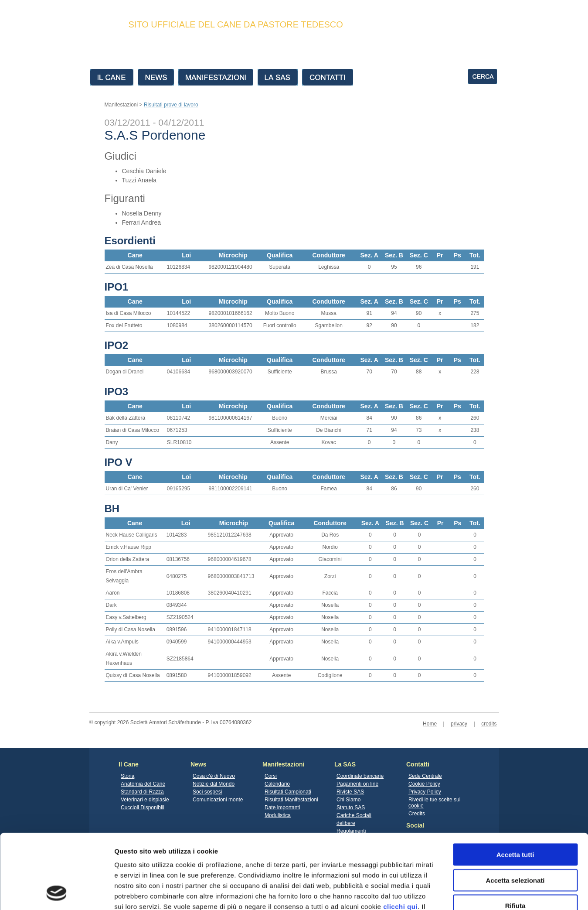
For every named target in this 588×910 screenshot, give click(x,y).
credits (489, 724)
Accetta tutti (515, 785)
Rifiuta (515, 836)
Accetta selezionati (515, 810)
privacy (459, 724)
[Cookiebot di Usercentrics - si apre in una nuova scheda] (56, 893)
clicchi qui (400, 836)
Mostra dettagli (459, 893)
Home (430, 724)
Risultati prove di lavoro (171, 105)
